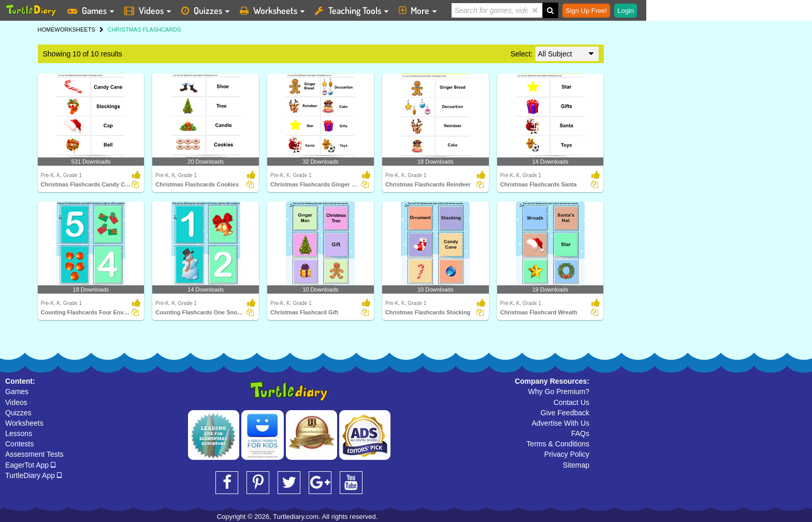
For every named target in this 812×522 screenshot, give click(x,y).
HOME (46, 30)
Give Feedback (565, 413)
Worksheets (24, 423)
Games (17, 392)
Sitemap (576, 465)
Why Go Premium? (559, 392)
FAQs (580, 433)
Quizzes (18, 413)
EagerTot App (30, 465)
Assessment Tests (34, 454)
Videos (16, 402)
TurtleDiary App (33, 475)
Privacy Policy (567, 454)
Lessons (19, 433)
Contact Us (571, 402)
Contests (19, 444)
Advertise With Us (561, 423)
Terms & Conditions (558, 444)
